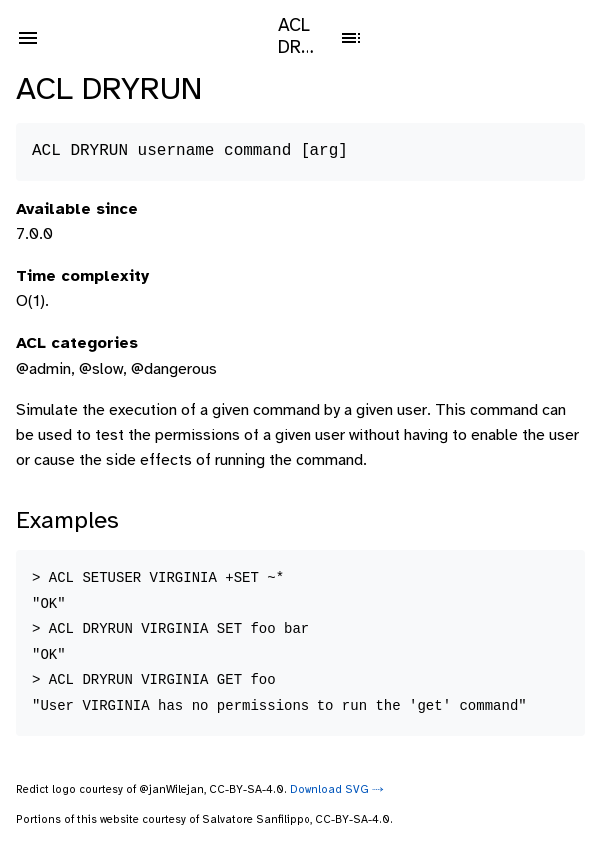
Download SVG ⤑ (337, 790)
